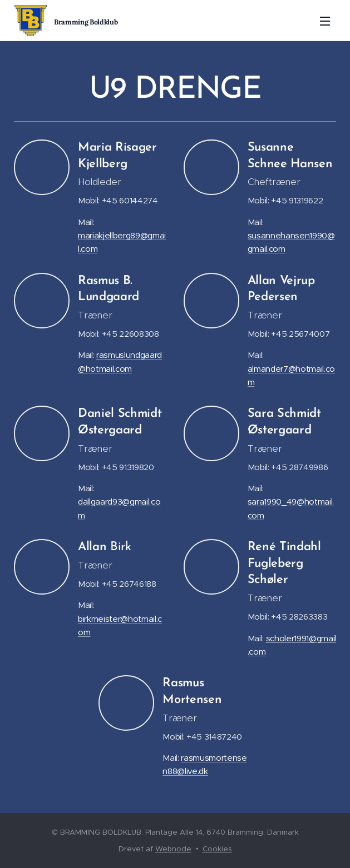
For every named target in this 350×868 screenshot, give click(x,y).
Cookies (217, 849)
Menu (325, 21)
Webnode (173, 849)
